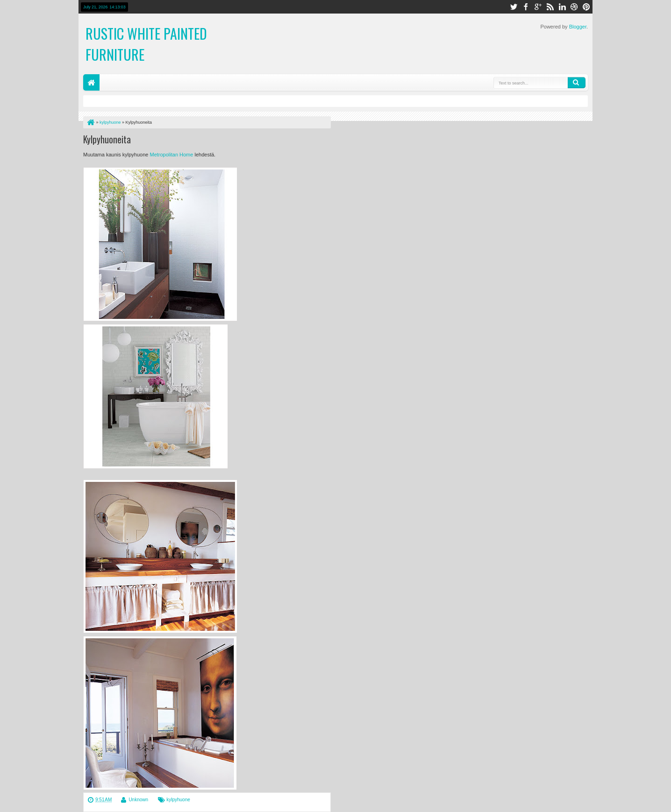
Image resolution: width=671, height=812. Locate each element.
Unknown (138, 800)
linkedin (562, 7)
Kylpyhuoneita (107, 139)
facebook (526, 7)
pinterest (586, 7)
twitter (514, 7)
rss (550, 7)
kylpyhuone (178, 800)
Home (91, 82)
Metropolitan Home (171, 155)
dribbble (574, 7)
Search (577, 83)
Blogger (578, 27)
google (538, 7)
